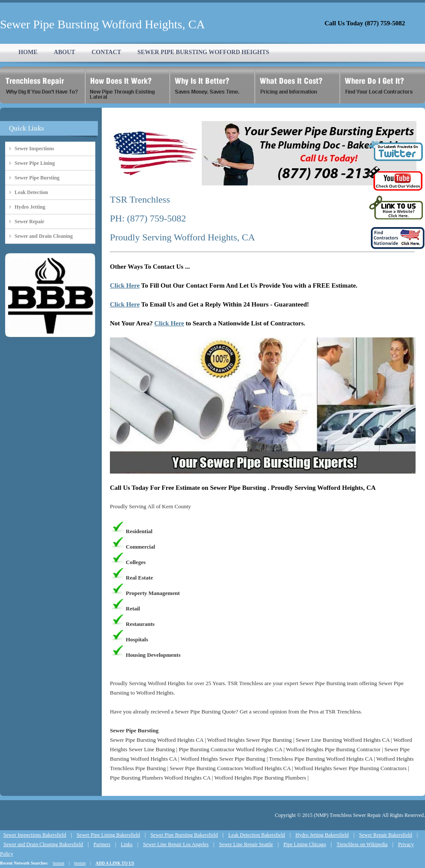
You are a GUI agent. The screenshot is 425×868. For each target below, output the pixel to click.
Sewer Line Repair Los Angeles (176, 844)
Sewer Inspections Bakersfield (35, 835)
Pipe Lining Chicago (305, 844)
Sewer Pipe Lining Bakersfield (108, 835)
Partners (102, 844)
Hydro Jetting (30, 207)
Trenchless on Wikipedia (362, 844)
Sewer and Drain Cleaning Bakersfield (43, 844)
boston (59, 863)
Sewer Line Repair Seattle (246, 844)
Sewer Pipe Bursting (37, 178)
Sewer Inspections (34, 149)
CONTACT (106, 52)
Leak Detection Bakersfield (257, 835)
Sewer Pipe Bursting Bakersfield (184, 835)
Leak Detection (31, 192)
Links (126, 844)
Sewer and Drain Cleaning (44, 236)
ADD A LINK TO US (115, 863)
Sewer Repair (29, 222)
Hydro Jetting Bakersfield (322, 835)
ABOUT (64, 52)
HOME (28, 52)
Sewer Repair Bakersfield (386, 835)
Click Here (125, 285)
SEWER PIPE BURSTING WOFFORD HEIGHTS (203, 52)
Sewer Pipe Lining (35, 163)
